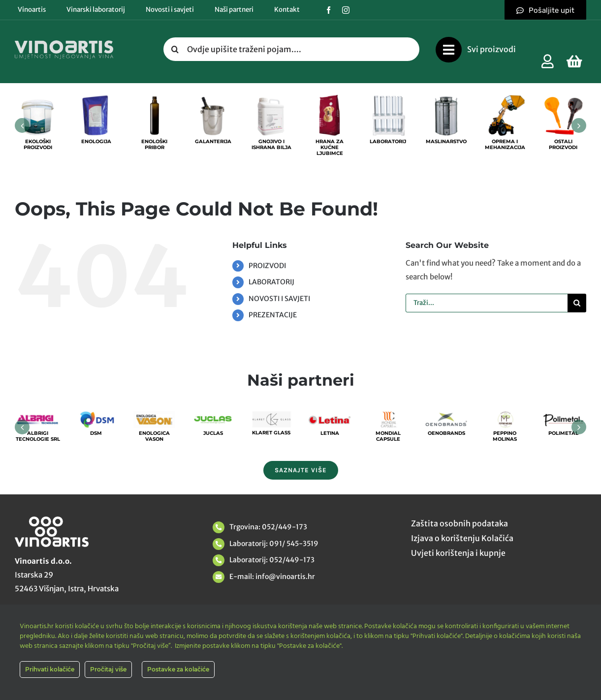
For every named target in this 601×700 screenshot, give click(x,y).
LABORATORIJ (271, 282)
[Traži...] (487, 303)
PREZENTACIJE (273, 315)
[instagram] (346, 10)
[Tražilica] (175, 49)
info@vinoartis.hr (285, 577)
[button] (22, 125)
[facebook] (329, 10)
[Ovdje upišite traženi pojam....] (291, 49)
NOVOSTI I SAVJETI (279, 299)
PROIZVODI (267, 266)
